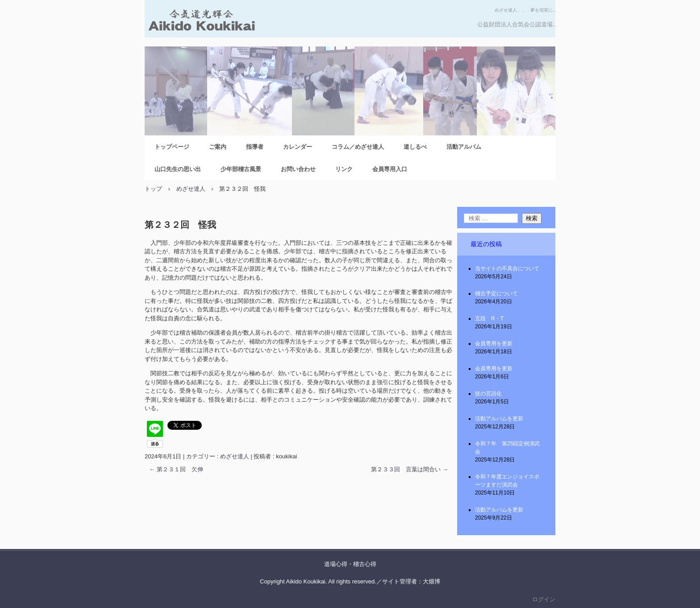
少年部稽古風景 (241, 169)
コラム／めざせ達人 (358, 147)
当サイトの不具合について (507, 268)
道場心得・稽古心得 (350, 564)
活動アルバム (464, 147)
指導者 (255, 147)
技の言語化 (488, 394)
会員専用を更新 (494, 344)
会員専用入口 (390, 169)
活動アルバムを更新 (499, 419)
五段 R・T (489, 319)
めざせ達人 (235, 456)
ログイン (544, 599)
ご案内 (218, 147)
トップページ (172, 147)
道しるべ (415, 147)
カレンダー (298, 147)
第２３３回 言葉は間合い (410, 469)
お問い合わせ (298, 169)
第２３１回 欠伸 (176, 469)
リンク (344, 169)
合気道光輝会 (244, 23)
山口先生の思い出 (178, 169)
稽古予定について (496, 294)
